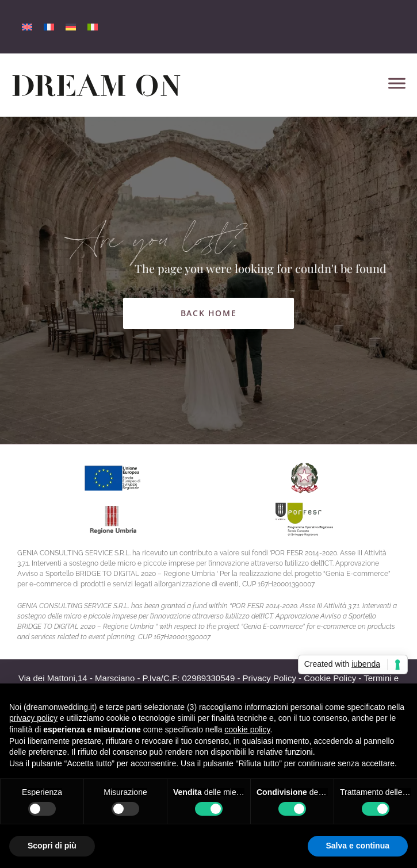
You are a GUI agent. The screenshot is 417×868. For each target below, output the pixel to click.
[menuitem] (27, 27)
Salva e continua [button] (358, 846)
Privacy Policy (269, 678)
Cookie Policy (330, 678)
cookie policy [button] (247, 729)
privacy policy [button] (33, 718)
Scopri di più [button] (52, 846)
